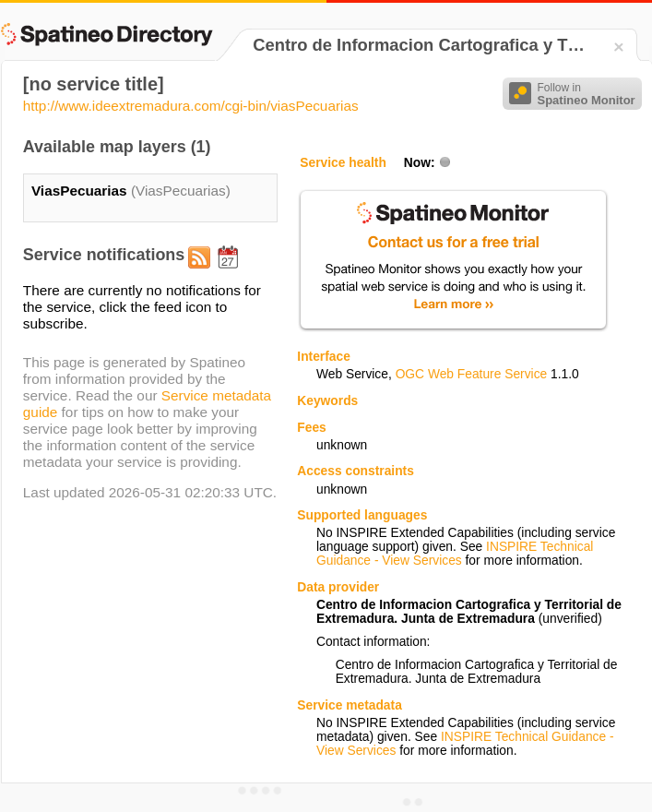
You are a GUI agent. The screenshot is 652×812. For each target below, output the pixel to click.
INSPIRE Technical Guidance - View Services (455, 554)
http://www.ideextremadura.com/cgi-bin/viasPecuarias (191, 106)
